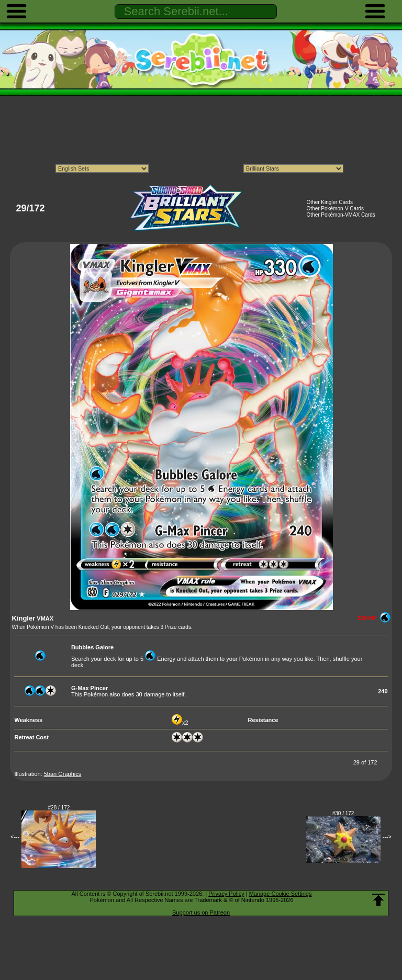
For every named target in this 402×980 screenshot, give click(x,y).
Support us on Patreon (201, 913)
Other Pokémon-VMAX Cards (341, 215)
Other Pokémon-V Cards (336, 209)
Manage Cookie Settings (281, 894)
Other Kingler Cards (330, 202)
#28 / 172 (59, 808)
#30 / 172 (343, 813)
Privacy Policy (226, 894)
